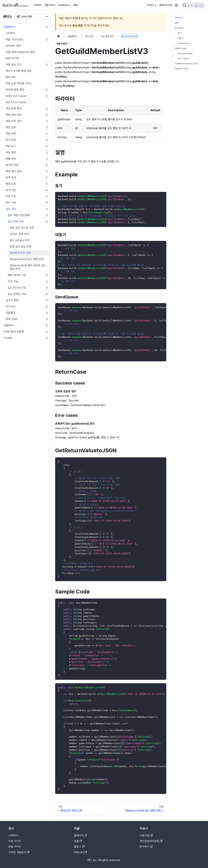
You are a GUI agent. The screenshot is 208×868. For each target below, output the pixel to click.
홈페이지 (80, 835)
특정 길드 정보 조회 (21, 247)
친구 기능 (11, 190)
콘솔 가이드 (50, 5)
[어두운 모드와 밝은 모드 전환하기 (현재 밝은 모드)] (176, 5)
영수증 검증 (12, 165)
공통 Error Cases (16, 96)
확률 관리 (11, 159)
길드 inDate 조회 (20, 240)
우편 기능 (11, 196)
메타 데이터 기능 (17, 275)
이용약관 (146, 835)
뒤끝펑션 (11, 313)
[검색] (193, 5)
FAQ (76, 5)
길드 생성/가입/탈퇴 (19, 215)
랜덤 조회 (11, 184)
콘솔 (78, 841)
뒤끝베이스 (10, 27)
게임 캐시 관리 (14, 171)
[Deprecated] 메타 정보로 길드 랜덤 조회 (28, 267)
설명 (177, 23)
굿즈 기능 (13, 281)
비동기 (181, 38)
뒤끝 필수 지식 (14, 65)
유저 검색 (11, 178)
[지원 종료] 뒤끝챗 (14, 332)
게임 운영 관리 (14, 109)
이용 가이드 (15, 841)
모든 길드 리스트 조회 (22, 228)
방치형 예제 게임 (15, 90)
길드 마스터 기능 (17, 288)
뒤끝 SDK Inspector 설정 (20, 52)
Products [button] (63, 5)
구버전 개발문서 (19, 852)
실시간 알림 (12, 300)
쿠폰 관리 (11, 134)
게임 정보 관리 (14, 115)
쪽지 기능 (11, 203)
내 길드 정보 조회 (19, 234)
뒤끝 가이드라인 (14, 39)
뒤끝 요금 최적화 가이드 (19, 83)
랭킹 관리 (11, 127)
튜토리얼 (10, 77)
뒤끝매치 (8, 325)
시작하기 (38, 5)
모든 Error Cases (16, 102)
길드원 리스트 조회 (20, 253)
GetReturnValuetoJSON (187, 64)
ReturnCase (181, 48)
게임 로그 (11, 146)
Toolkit (8, 338)
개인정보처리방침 (151, 841)
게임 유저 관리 (14, 121)
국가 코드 (11, 307)
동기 (180, 33)
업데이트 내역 (13, 46)
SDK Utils (12, 319)
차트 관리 (11, 152)
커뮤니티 (80, 852)
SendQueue (184, 43)
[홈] (58, 36)
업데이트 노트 (166, 5)
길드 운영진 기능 (17, 294)
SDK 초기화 (12, 58)
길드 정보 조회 (16, 221)
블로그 (79, 847)
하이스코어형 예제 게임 (18, 71)
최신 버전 (78, 26)
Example (179, 28)
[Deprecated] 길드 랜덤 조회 (27, 259)
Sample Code (182, 69)
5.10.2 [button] (151, 5)
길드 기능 (11, 209)
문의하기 (146, 847)
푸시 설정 (11, 140)
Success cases (185, 53)
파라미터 (179, 18)
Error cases (183, 58)
